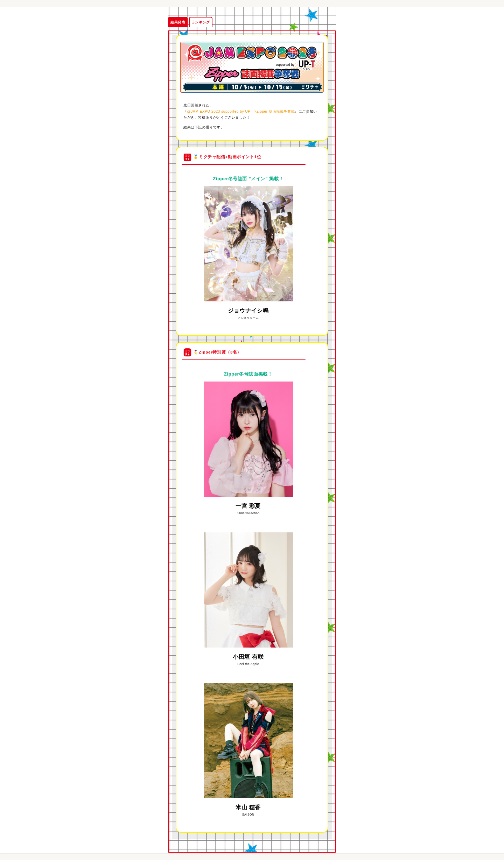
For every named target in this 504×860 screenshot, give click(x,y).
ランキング (201, 22)
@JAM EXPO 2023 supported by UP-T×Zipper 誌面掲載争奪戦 (241, 111)
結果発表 (178, 22)
